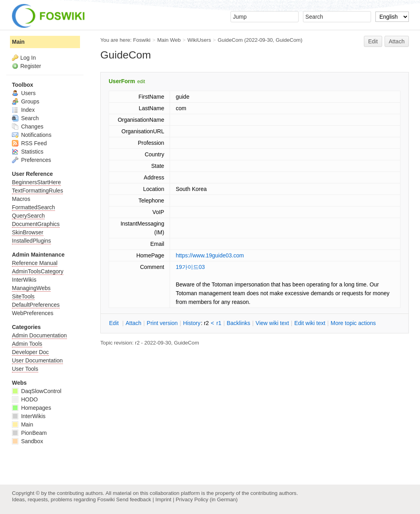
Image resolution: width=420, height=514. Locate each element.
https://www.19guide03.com (210, 255)
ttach (133, 323)
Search (25, 118)
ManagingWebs (31, 288)
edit (141, 82)
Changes (28, 127)
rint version (162, 323)
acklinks (238, 323)
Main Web (169, 40)
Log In (28, 58)
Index (23, 110)
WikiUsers (199, 40)
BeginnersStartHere (36, 182)
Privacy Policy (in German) (207, 499)
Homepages (31, 408)
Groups (26, 101)
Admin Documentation (39, 335)
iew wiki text (272, 323)
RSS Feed (29, 143)
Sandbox (27, 441)
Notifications (32, 135)
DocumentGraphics (36, 224)
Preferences (31, 160)
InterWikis (24, 280)
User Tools (25, 369)
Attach (397, 41)
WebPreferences (33, 313)
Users (24, 93)
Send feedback (134, 499)
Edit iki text (310, 323)
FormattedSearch (33, 207)
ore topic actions (353, 323)
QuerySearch (28, 216)
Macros (21, 199)
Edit (373, 41)
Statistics (28, 152)
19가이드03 (190, 267)
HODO (25, 399)
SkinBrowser (28, 232)
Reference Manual (35, 263)
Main (18, 42)
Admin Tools (27, 344)
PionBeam (29, 433)
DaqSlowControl (37, 391)
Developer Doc (30, 352)
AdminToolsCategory (38, 271)
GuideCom (230, 40)
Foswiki (142, 40)
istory (192, 323)
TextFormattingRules (37, 191)
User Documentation (37, 360)
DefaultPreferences (36, 305)
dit (115, 323)
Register (31, 66)
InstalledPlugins (31, 241)
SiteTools (23, 296)
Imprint (163, 499)
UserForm (122, 81)
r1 (219, 323)
